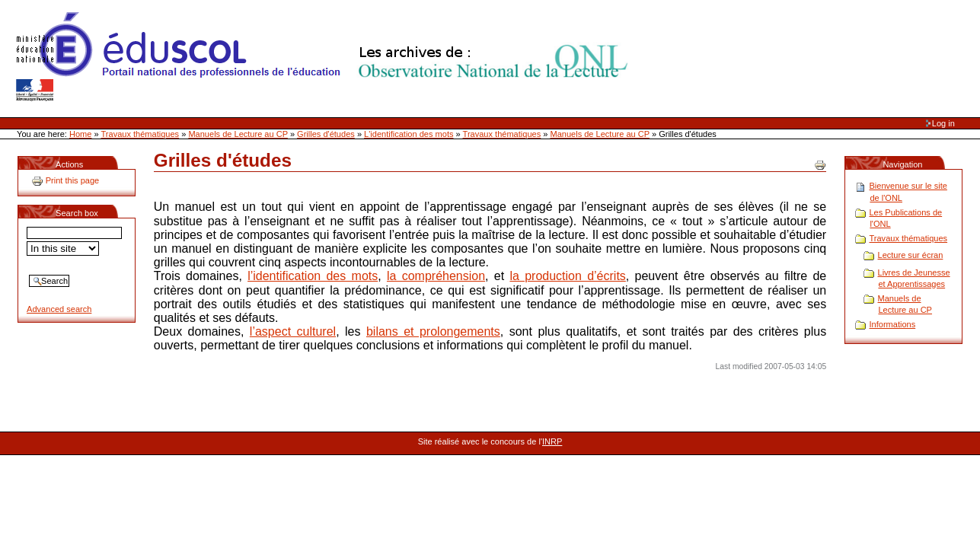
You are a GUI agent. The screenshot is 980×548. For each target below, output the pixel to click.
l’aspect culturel (293, 331)
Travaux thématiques (140, 134)
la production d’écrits (567, 276)
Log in (943, 123)
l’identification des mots (313, 276)
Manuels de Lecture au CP (238, 134)
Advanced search (59, 309)
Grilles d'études (326, 134)
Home (80, 134)
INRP (552, 441)
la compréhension (436, 276)
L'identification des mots (409, 134)
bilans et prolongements (433, 331)
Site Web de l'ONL (325, 57)
